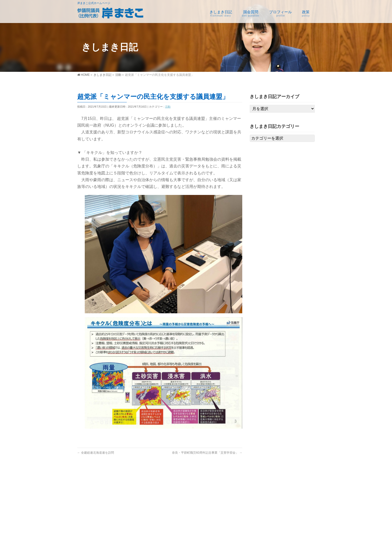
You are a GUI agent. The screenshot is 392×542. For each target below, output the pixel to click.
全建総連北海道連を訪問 (96, 453)
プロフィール (245, 484)
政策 (279, 484)
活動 (168, 107)
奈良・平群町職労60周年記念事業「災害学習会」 (207, 453)
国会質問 (201, 484)
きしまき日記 (163, 484)
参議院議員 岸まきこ (189, 534)
